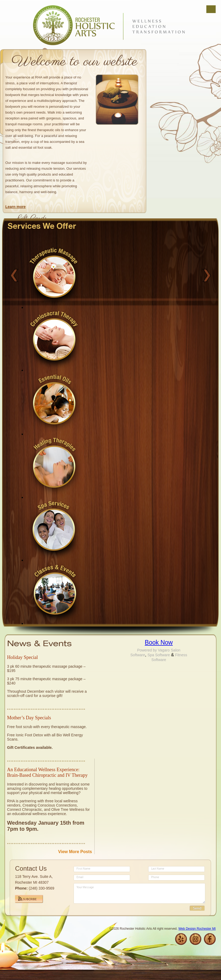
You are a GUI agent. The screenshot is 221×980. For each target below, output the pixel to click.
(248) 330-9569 (42, 888)
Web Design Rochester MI (197, 929)
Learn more (15, 207)
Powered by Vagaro (153, 650)
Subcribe (30, 899)
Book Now (159, 642)
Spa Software (159, 655)
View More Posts (75, 852)
